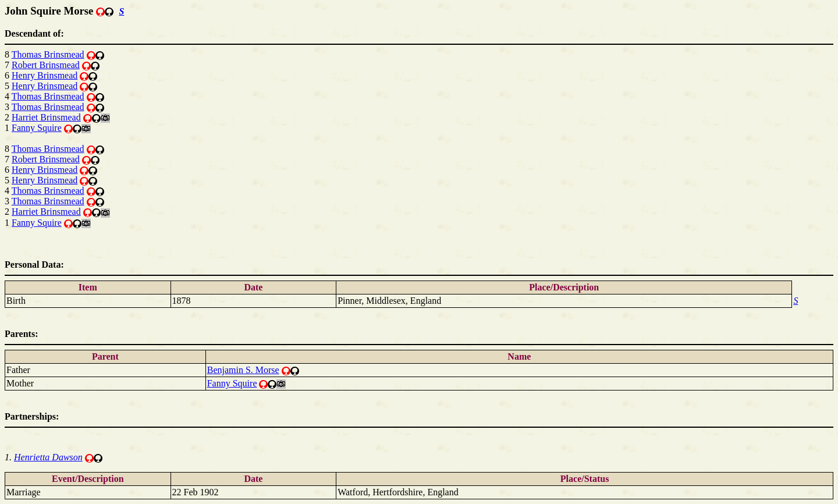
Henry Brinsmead (45, 75)
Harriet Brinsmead (46, 117)
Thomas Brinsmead (48, 54)
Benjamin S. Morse (243, 370)
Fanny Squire (37, 128)
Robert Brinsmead (46, 65)
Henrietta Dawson (48, 457)
